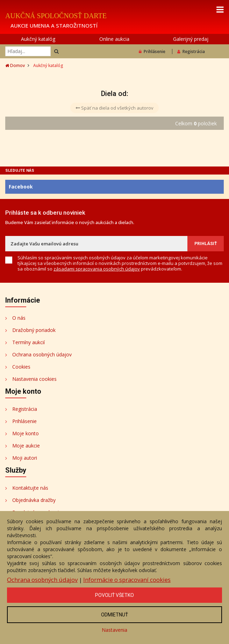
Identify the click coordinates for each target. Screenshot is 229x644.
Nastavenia (114, 630)
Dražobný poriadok (34, 330)
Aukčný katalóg (38, 39)
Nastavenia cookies (34, 379)
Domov (15, 65)
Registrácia (191, 51)
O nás (19, 318)
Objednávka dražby (34, 500)
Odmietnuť (114, 615)
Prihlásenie (152, 51)
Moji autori (25, 458)
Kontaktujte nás (30, 488)
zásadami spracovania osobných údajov (97, 269)
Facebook (21, 187)
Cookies (21, 367)
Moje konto (26, 433)
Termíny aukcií (28, 342)
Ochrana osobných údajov (42, 354)
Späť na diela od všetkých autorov (114, 108)
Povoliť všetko (114, 595)
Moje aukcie (26, 446)
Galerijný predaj (191, 39)
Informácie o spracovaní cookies (127, 580)
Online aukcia (114, 39)
